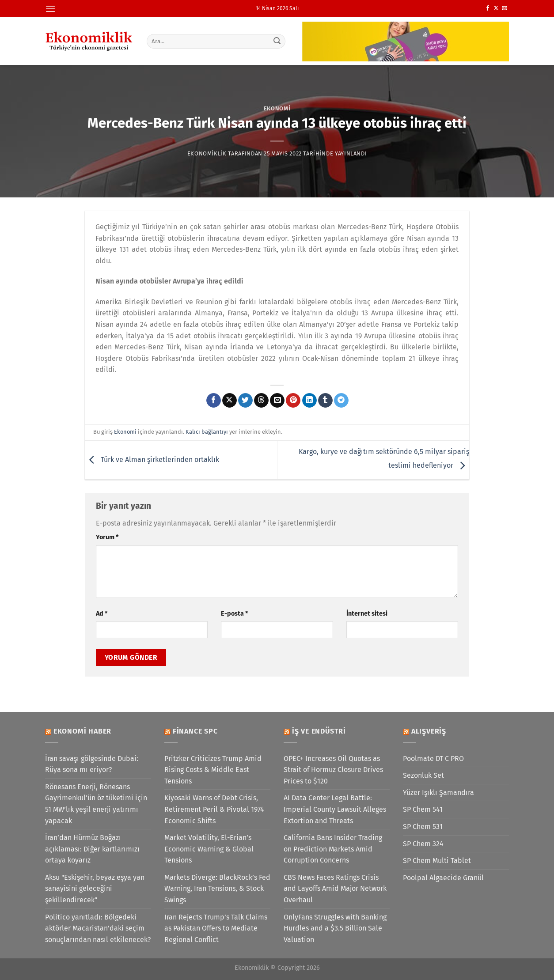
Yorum (107, 537)
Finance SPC (195, 731)
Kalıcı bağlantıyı (207, 432)
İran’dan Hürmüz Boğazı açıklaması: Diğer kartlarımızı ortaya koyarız (92, 849)
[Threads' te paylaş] (261, 401)
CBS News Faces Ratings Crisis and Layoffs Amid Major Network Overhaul (335, 889)
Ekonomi (277, 108)
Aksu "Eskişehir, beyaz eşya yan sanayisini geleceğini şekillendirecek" (95, 889)
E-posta (234, 614)
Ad (102, 614)
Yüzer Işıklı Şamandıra (438, 793)
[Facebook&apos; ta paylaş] (214, 401)
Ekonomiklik (207, 153)
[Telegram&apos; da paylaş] (341, 401)
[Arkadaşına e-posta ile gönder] (277, 401)
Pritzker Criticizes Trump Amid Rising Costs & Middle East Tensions (213, 770)
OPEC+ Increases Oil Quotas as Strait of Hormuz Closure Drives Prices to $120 (333, 770)
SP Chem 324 (423, 844)
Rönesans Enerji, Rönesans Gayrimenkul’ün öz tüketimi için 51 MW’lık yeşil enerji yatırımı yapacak (96, 804)
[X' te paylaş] (230, 401)
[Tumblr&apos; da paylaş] (325, 401)
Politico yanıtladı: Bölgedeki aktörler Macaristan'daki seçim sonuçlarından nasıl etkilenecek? (98, 928)
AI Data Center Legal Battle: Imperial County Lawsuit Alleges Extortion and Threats (335, 809)
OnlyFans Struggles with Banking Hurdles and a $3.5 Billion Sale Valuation (335, 928)
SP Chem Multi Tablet (437, 861)
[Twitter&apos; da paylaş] (245, 401)
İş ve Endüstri (319, 731)
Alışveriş (429, 731)
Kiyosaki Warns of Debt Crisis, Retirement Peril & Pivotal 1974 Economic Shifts (214, 809)
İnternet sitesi (367, 614)
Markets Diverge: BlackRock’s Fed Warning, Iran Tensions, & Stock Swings (217, 889)
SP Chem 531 (423, 827)
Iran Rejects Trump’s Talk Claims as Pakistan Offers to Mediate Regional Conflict (216, 928)
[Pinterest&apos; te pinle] (293, 401)
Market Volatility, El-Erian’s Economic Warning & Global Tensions (209, 849)
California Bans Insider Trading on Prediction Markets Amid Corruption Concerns (333, 849)
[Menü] (50, 9)
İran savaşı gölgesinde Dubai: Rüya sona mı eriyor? (92, 764)
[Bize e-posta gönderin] (505, 8)
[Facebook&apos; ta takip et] (488, 8)
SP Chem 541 (423, 809)
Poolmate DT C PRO (433, 759)
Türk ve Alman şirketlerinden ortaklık (152, 460)
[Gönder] (277, 41)
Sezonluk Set (423, 775)
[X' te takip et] (496, 8)
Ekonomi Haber (82, 731)
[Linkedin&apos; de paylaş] (309, 401)
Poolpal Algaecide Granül (443, 878)
